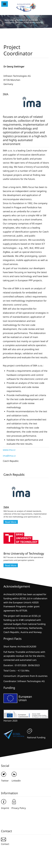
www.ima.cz (9, 450)
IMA (6, 507)
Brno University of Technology (24, 553)
